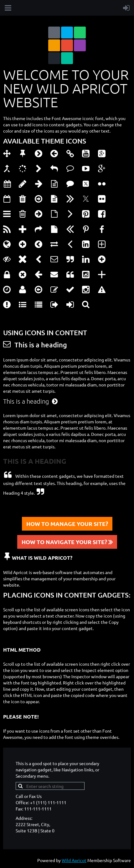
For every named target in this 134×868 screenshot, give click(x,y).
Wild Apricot (74, 860)
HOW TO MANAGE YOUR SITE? (67, 524)
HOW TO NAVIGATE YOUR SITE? (67, 542)
